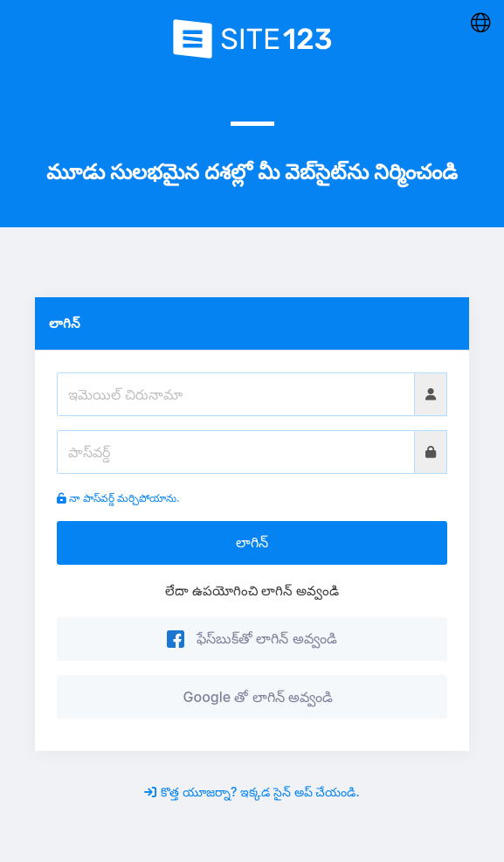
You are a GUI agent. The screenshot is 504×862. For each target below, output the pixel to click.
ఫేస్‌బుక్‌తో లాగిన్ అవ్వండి (252, 638)
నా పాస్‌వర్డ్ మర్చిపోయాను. (118, 498)
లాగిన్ (252, 542)
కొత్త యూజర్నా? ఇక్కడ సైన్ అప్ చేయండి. (252, 792)
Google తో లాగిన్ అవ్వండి (254, 697)
